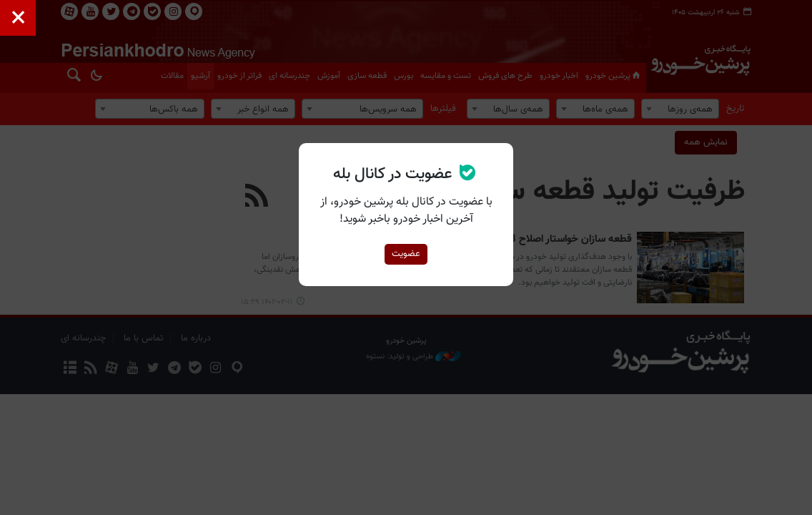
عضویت (406, 254)
